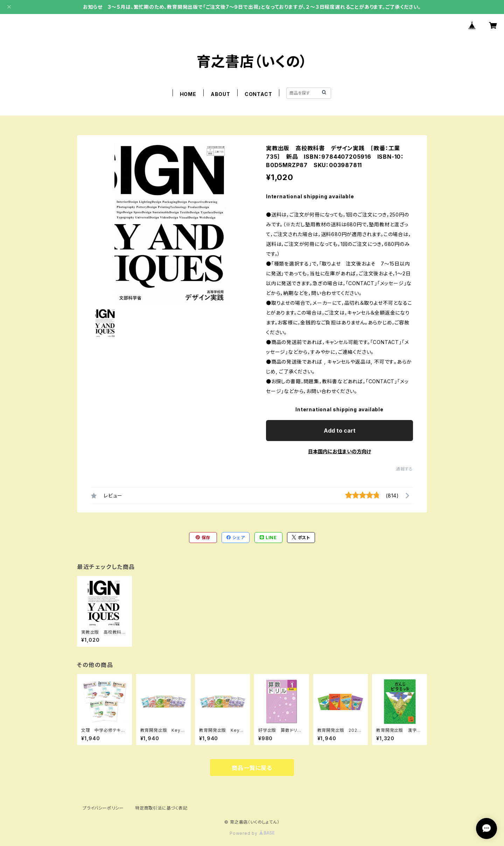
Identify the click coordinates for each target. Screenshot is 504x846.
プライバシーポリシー (103, 808)
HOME (188, 94)
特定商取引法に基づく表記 (161, 808)
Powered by (252, 833)
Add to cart (340, 431)
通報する (404, 469)
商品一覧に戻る (252, 768)
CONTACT (258, 94)
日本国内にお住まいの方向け (339, 451)
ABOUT (220, 94)
